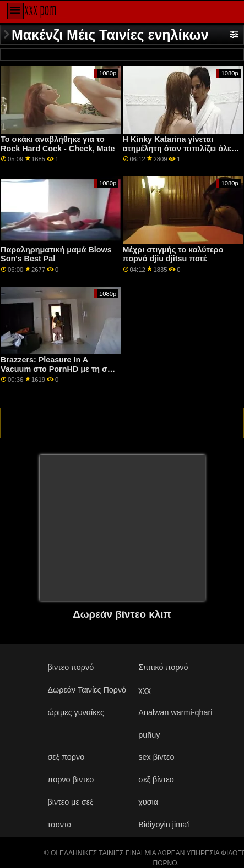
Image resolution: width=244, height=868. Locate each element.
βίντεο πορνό (71, 667)
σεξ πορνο (66, 757)
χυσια (148, 802)
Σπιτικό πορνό (163, 667)
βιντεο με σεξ (70, 802)
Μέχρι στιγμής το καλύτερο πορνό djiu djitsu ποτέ (173, 254)
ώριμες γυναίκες (75, 712)
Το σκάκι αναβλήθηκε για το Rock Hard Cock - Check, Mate (58, 144)
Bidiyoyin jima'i (164, 825)
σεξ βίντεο (156, 779)
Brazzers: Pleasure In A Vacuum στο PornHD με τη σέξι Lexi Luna (59, 369)
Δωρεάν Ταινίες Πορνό (87, 690)
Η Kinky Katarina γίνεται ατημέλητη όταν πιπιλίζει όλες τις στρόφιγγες (179, 148)
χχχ (145, 690)
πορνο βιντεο (71, 779)
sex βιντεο (156, 757)
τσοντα (59, 825)
